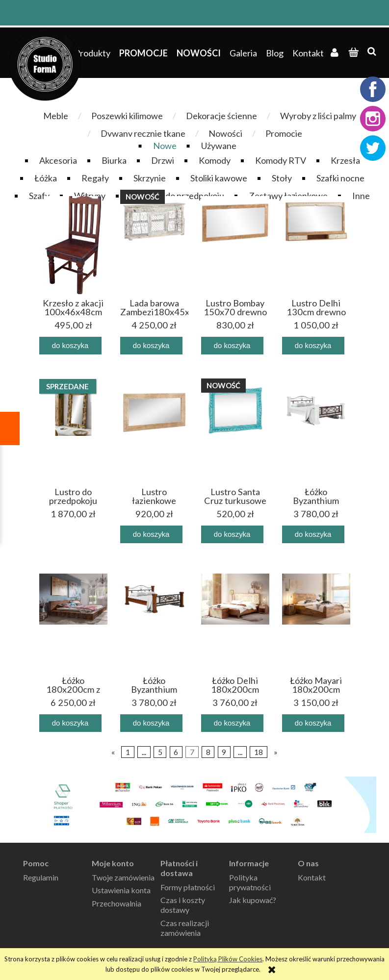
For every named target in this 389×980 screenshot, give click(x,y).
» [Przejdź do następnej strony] (276, 752)
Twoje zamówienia (123, 877)
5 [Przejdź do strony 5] (160, 752)
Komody (215, 160)
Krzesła (345, 160)
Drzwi (163, 160)
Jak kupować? (253, 900)
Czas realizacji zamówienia (185, 928)
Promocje (284, 133)
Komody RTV (281, 160)
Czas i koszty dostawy (183, 905)
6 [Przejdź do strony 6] (176, 752)
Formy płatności (188, 887)
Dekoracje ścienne (221, 116)
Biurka (114, 160)
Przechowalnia (117, 903)
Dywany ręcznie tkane (143, 133)
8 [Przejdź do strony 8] (208, 752)
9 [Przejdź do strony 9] (224, 752)
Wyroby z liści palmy (318, 116)
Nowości (225, 133)
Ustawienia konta (121, 890)
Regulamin (41, 877)
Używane (219, 146)
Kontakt (312, 877)
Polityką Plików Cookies (228, 959)
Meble (56, 116)
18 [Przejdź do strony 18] (259, 752)
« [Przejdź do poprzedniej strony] (113, 752)
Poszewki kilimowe (127, 116)
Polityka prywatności (250, 882)
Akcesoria (58, 160)
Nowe (165, 146)
